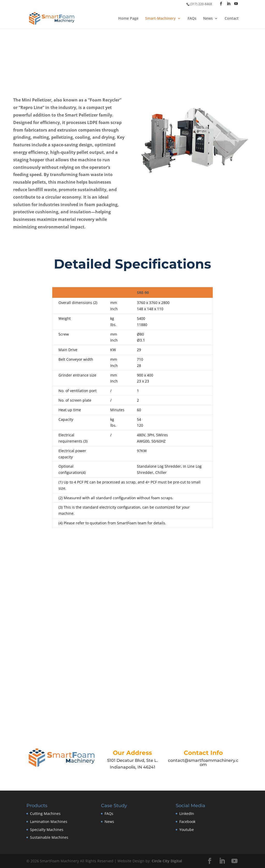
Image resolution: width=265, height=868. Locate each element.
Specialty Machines (47, 830)
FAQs (192, 19)
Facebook (187, 822)
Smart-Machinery (160, 19)
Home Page (128, 19)
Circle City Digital (167, 861)
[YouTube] (236, 4)
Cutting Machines (45, 813)
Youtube (187, 830)
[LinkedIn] (229, 4)
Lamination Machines (49, 822)
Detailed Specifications (132, 264)
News (208, 19)
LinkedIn (187, 813)
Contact (232, 19)
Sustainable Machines (49, 837)
